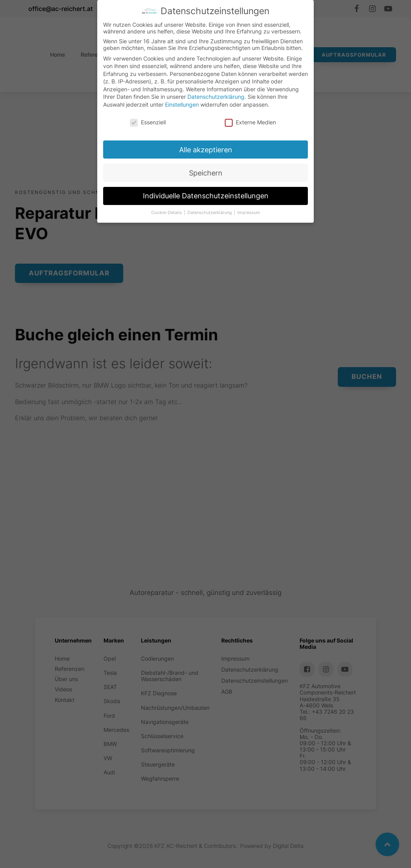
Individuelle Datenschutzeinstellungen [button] (210, 204)
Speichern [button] (209, 179)
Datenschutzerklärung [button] (216, 223)
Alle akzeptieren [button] (208, 153)
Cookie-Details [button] (169, 225)
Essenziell (143, 126)
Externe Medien (255, 121)
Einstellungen (179, 105)
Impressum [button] (258, 220)
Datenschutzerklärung (216, 95)
